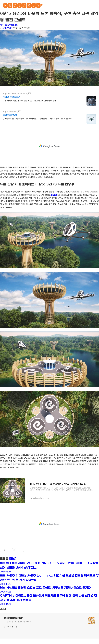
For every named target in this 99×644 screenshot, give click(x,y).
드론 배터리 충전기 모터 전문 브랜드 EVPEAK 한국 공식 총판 (30, 101)
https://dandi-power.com (15, 94)
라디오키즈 (8, 28)
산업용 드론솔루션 (11, 97)
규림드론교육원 (10, 115)
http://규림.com (10, 112)
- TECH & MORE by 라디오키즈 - (18, 622)
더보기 (13, 559)
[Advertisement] (50, 146)
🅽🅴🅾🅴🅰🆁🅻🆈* (23, 6)
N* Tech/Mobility (9, 25)
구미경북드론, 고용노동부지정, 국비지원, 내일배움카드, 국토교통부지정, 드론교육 (37, 119)
